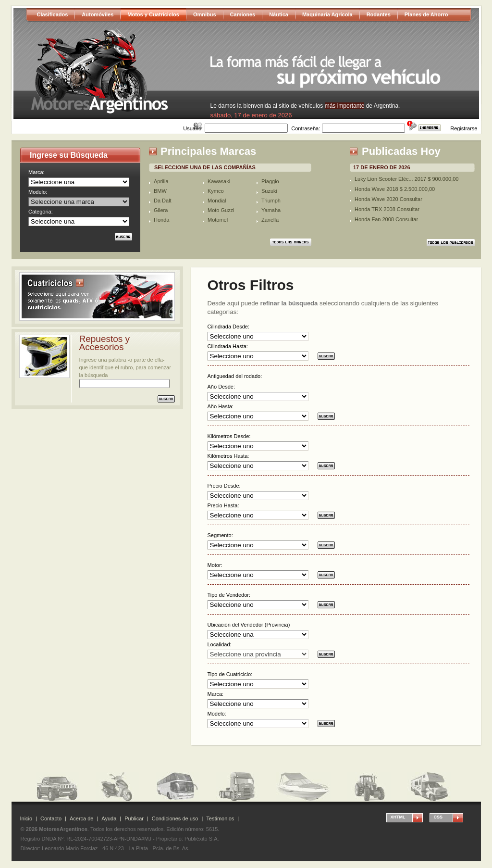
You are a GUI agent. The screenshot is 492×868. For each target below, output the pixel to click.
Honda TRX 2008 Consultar (387, 209)
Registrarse (464, 128)
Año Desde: (221, 387)
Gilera (161, 210)
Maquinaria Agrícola (327, 14)
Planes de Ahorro (426, 14)
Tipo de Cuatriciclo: (230, 674)
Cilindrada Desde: (228, 327)
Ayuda (109, 818)
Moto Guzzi (221, 210)
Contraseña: (306, 128)
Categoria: (41, 212)
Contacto (51, 818)
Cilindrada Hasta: (228, 346)
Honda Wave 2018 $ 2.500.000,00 (395, 189)
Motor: (215, 565)
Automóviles (98, 14)
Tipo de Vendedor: (229, 595)
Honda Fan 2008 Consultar (386, 219)
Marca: (37, 172)
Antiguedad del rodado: (235, 376)
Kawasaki (219, 181)
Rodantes (379, 14)
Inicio (26, 818)
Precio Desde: (224, 486)
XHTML (398, 817)
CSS (438, 817)
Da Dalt (163, 201)
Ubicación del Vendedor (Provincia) (249, 625)
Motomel (218, 220)
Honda (161, 220)
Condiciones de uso (175, 818)
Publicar (134, 818)
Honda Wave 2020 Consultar (388, 199)
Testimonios (220, 818)
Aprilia (161, 181)
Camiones (243, 14)
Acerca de (82, 818)
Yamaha (271, 210)
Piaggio (270, 181)
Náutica (279, 14)
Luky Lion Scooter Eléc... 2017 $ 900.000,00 (407, 179)
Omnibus (205, 14)
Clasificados (53, 14)
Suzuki (269, 191)
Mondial (217, 201)
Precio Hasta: (223, 505)
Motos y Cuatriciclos (153, 14)
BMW (160, 191)
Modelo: (38, 192)
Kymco (216, 191)
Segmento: (220, 535)
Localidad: (220, 644)
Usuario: (193, 128)
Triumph (271, 201)
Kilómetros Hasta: (228, 456)
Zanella (270, 220)
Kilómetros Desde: (229, 436)
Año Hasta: (221, 406)
